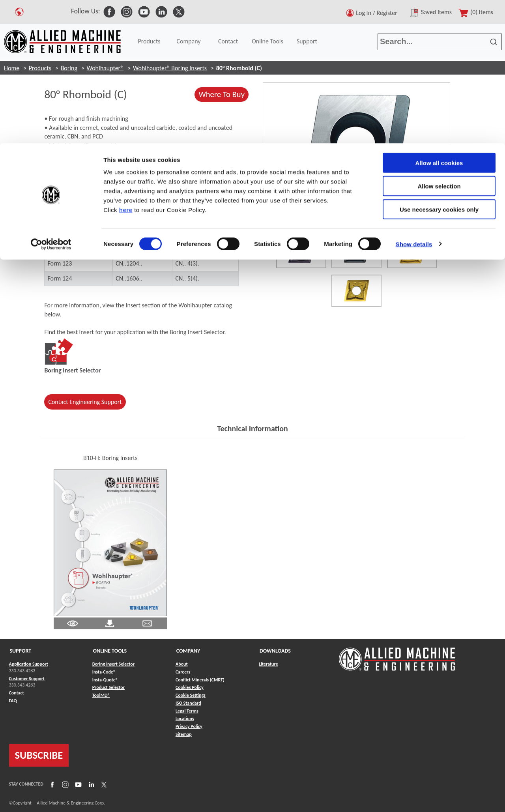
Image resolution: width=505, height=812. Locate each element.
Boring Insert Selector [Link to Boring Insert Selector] (113, 664)
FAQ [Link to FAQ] (13, 701)
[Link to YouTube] (77, 784)
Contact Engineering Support (85, 402)
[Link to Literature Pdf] (73, 623)
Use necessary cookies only (439, 66)
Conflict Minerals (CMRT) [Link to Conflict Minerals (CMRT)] (200, 680)
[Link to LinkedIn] (90, 784)
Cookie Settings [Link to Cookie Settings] (191, 696)
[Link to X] (103, 784)
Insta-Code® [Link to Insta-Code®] (104, 672)
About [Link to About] (182, 664)
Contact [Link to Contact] (17, 693)
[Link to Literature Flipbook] (110, 542)
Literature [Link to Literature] (268, 664)
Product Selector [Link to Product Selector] (108, 688)
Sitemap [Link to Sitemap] (184, 735)
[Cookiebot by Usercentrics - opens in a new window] (51, 101)
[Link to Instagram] (64, 784)
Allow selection (439, 43)
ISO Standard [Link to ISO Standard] (188, 703)
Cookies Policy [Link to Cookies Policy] (190, 688)
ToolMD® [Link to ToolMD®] (101, 696)
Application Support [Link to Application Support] (29, 664)
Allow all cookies (439, 20)
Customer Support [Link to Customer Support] (27, 679)
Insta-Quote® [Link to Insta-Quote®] (105, 680)
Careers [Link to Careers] (183, 672)
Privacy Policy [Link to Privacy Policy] (189, 727)
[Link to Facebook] (51, 784)
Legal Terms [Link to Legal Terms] (187, 711)
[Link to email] (147, 623)
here (126, 66)
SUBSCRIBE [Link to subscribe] (39, 755)
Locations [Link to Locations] (185, 719)
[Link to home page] (397, 656)
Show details (414, 101)
